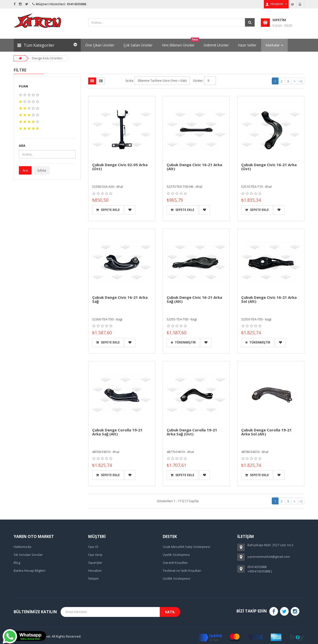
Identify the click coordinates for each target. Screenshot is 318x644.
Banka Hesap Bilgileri (30, 570)
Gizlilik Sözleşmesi (177, 578)
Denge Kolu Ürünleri (47, 58)
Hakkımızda (22, 547)
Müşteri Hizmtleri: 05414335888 (59, 4)
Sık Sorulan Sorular (28, 555)
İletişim (93, 578)
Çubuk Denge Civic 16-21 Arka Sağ (120, 299)
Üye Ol (93, 547)
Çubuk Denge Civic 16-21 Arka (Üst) (269, 167)
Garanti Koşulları (175, 563)
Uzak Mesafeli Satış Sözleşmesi (186, 547)
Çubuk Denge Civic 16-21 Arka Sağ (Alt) (194, 299)
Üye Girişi (95, 555)
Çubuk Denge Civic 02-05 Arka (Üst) (120, 167)
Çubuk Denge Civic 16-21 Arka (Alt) (194, 167)
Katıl (170, 612)
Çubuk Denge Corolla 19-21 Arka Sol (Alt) (266, 432)
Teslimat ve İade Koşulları (182, 570)
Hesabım (95, 570)
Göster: (198, 81)
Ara (25, 170)
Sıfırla (42, 170)
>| (301, 81)
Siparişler (95, 563)
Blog (17, 563)
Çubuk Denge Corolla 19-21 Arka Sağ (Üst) (192, 432)
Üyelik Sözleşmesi (176, 555)
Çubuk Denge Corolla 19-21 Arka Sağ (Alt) (117, 432)
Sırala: (130, 81)
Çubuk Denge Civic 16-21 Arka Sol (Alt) (269, 299)
